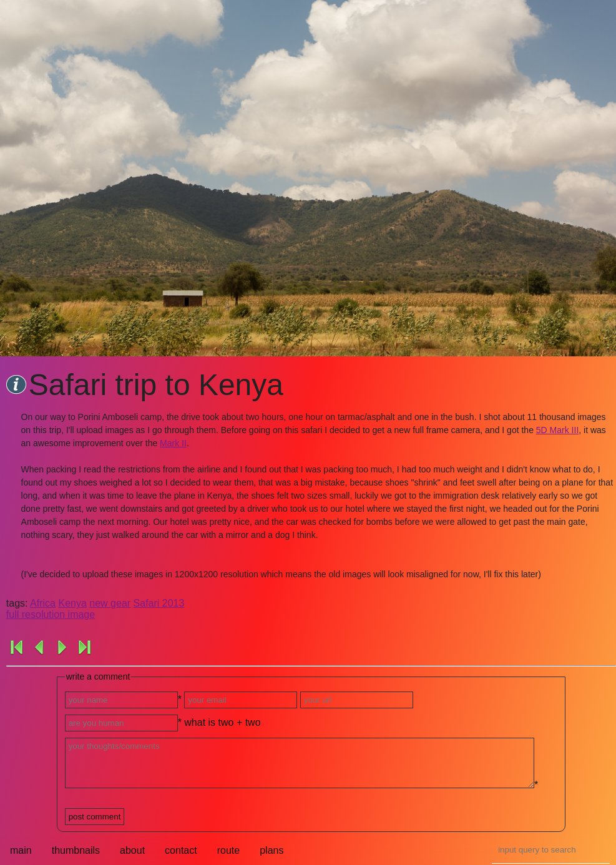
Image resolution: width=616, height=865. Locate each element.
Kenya (72, 603)
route (228, 850)
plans (271, 850)
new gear (110, 603)
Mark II (173, 443)
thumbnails (76, 850)
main (21, 850)
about (132, 850)
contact (181, 850)
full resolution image (51, 614)
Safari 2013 (159, 603)
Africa (43, 603)
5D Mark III (557, 430)
